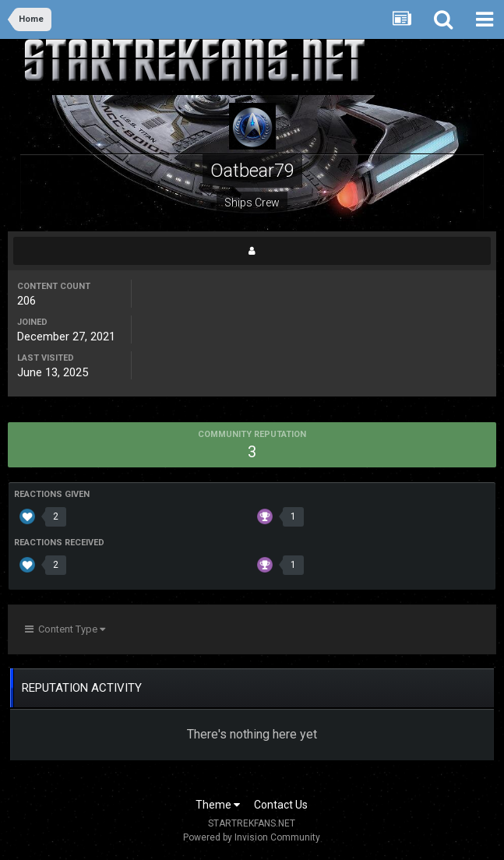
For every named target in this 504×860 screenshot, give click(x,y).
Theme (218, 805)
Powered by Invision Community (252, 837)
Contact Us (281, 805)
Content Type (65, 629)
